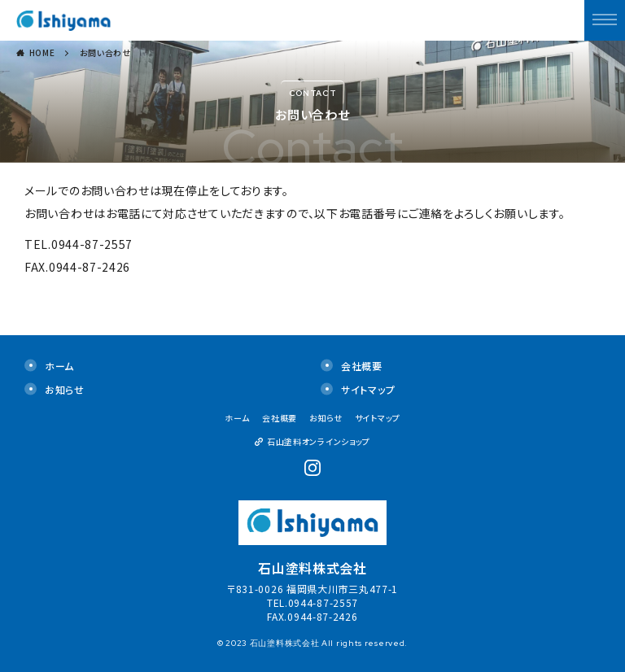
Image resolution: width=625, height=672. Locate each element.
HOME (42, 52)
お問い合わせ (105, 52)
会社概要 (362, 366)
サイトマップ (368, 389)
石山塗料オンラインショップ (319, 441)
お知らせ (65, 389)
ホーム (59, 366)
